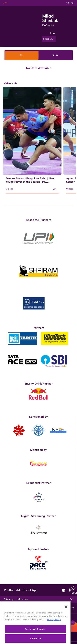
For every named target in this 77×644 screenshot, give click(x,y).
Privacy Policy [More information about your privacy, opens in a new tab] (54, 630)
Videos (9, 189)
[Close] (66, 618)
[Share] (49, 39)
